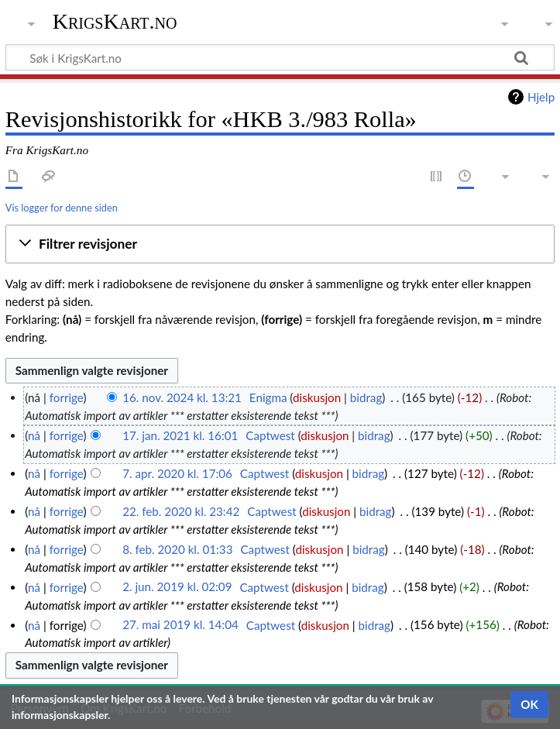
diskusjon (317, 397)
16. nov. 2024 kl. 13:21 (182, 397)
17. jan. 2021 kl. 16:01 (180, 435)
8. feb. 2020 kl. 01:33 (177, 549)
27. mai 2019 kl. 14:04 (180, 625)
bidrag (366, 397)
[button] (280, 244)
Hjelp (541, 97)
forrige (67, 397)
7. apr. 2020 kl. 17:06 (177, 473)
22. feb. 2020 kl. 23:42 (181, 511)
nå (34, 435)
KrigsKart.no (115, 21)
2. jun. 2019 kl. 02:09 (177, 587)
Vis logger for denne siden (62, 208)
